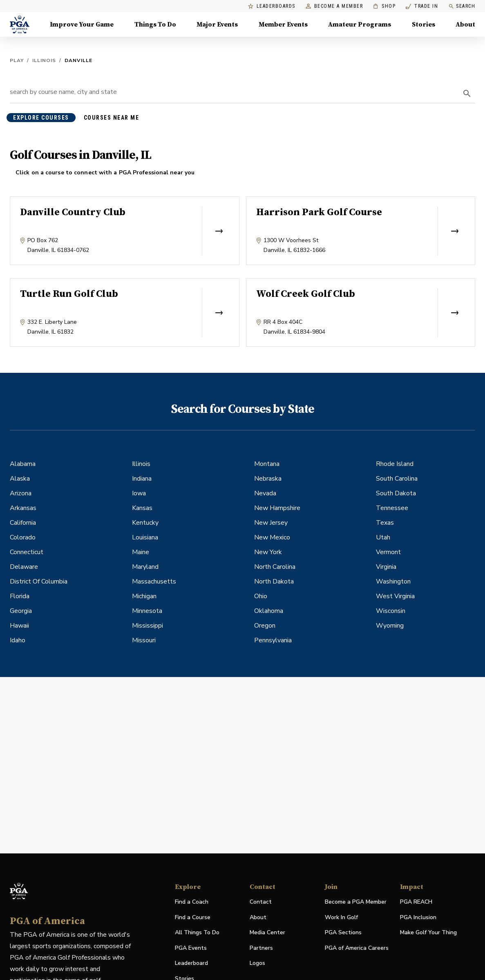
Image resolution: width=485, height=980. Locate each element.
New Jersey (271, 523)
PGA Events (191, 948)
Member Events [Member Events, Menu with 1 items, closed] (283, 24)
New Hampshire (277, 508)
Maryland (145, 567)
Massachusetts (154, 581)
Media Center (267, 933)
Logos (257, 963)
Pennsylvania (273, 640)
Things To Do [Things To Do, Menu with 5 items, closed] (155, 24)
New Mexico (272, 537)
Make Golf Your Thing (428, 933)
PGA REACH (416, 902)
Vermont (388, 552)
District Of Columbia (39, 581)
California (23, 523)
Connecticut (27, 552)
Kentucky (145, 523)
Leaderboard (191, 963)
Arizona (21, 493)
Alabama (23, 464)
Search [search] (462, 6)
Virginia (386, 567)
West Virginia (395, 596)
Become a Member (334, 6)
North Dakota (274, 581)
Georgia (21, 611)
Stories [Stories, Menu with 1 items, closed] (424, 24)
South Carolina (397, 479)
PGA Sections (343, 932)
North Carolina (275, 567)
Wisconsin (391, 611)
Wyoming (390, 626)
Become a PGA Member (356, 902)
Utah (383, 537)
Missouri (144, 640)
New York (268, 552)
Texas (385, 523)
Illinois (44, 60)
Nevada (265, 493)
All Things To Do (197, 932)
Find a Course (193, 917)
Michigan (144, 596)
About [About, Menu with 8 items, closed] (465, 24)
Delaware (24, 567)
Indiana (142, 479)
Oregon (265, 626)
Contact (261, 902)
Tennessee (392, 508)
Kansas (142, 508)
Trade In (422, 6)
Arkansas (23, 508)
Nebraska (268, 479)
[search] (467, 94)
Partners (261, 948)
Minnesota (147, 611)
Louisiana (145, 537)
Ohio (261, 596)
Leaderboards (272, 6)
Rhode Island (395, 464)
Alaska (20, 479)
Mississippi (148, 626)
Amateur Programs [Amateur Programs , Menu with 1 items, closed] (360, 24)
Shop (384, 6)
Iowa (139, 493)
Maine (141, 552)
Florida (20, 596)
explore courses (41, 118)
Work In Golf (341, 917)
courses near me (112, 118)
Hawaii (19, 626)
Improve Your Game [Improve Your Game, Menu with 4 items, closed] (82, 24)
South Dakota (396, 493)
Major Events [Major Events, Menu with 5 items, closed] (217, 24)
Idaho (18, 640)
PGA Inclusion (418, 917)
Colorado (23, 537)
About (258, 917)
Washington (393, 581)
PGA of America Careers (357, 948)
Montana (267, 464)
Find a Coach (192, 902)
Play (17, 60)
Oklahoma (269, 611)
